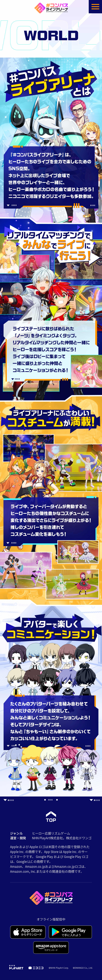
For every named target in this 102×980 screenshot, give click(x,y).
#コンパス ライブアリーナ (51, 8)
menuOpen (95, 7)
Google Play (70, 932)
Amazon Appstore (51, 948)
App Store (28, 932)
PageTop (51, 816)
